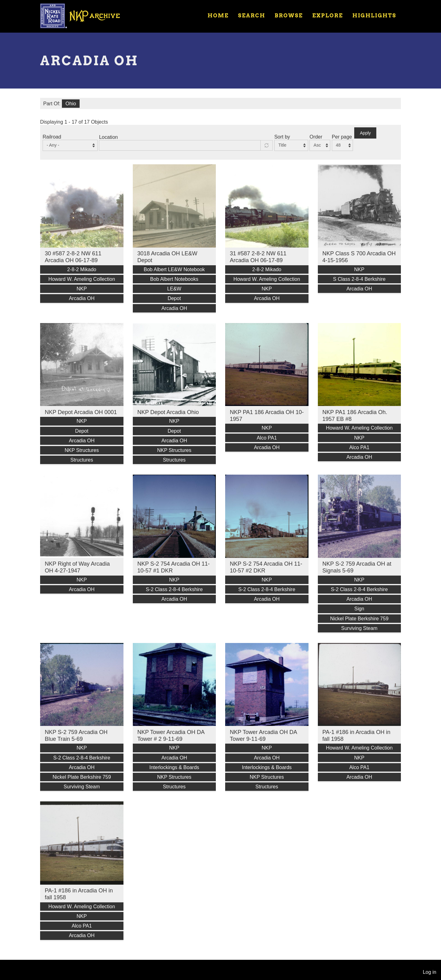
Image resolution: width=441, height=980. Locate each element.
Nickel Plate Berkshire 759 (359, 619)
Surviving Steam (359, 628)
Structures (82, 460)
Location (108, 137)
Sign (359, 609)
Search (252, 16)
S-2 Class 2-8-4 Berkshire (174, 589)
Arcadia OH (82, 298)
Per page (342, 137)
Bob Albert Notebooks (174, 279)
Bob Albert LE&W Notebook (174, 269)
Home (218, 16)
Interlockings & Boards (174, 767)
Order (316, 137)
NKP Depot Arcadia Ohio (168, 412)
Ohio (71, 104)
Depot (174, 298)
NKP (82, 289)
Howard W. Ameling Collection (82, 279)
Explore (328, 16)
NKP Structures (82, 450)
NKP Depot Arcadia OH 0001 (81, 412)
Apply (365, 133)
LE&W (174, 289)
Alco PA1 (267, 438)
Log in (429, 972)
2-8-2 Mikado (82, 269)
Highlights (374, 16)
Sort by (282, 137)
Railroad (52, 137)
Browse (289, 16)
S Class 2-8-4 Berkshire (359, 279)
